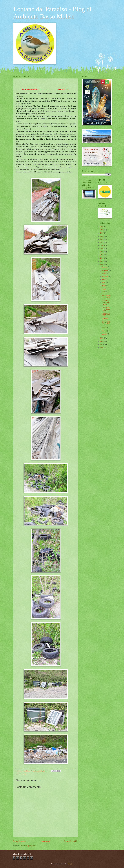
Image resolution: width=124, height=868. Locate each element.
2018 (102, 252)
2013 (102, 338)
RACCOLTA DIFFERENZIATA (106, 303)
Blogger (70, 864)
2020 (102, 246)
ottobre (104, 273)
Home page (45, 841)
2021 (102, 242)
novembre (105, 270)
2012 (102, 341)
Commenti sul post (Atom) (28, 846)
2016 (102, 258)
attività (23, 774)
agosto (104, 279)
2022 (102, 239)
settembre (105, 276)
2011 (102, 344)
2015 (102, 261)
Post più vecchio (71, 841)
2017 (102, 255)
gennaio (104, 334)
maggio (104, 289)
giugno (104, 286)
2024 (102, 233)
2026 (102, 227)
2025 (102, 230)
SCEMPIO (105, 319)
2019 (102, 249)
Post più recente (20, 841)
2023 (102, 236)
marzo (104, 328)
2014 (102, 264)
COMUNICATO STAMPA (106, 297)
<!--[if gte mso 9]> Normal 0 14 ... (106, 309)
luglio (104, 283)
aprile (104, 292)
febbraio (105, 331)
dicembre (105, 267)
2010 (102, 347)
